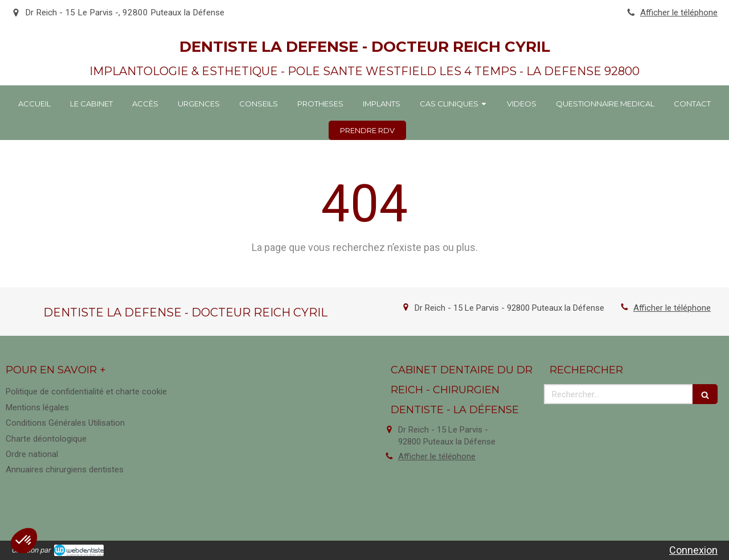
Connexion (693, 550)
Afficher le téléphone (679, 13)
